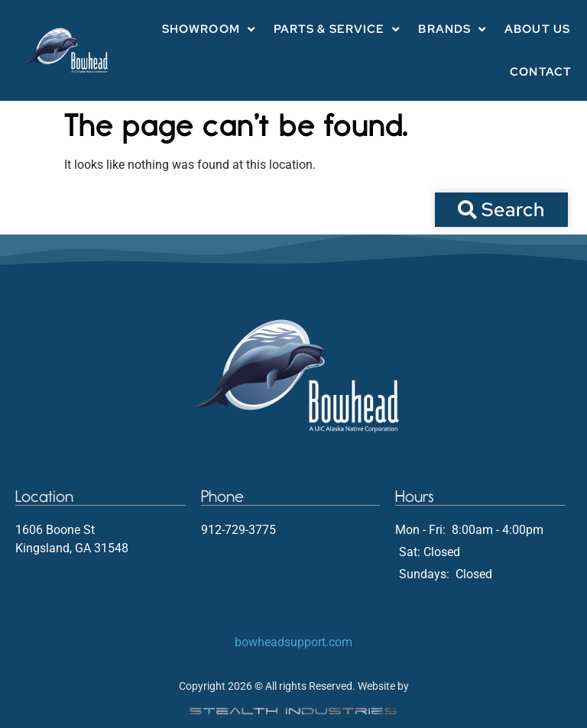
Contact (541, 72)
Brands (452, 29)
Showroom (209, 29)
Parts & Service (337, 29)
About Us (537, 29)
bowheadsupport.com (293, 642)
